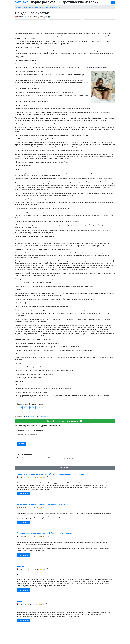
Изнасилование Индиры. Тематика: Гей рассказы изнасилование (45, 505)
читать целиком (23, 494)
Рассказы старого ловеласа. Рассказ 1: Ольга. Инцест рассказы (44, 533)
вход (113, 2)
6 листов (20, 566)
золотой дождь (33, 7)
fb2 (29, 417)
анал (25, 7)
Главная (19, 7)
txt (27, 417)
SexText (21, 2)
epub (33, 417)
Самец (20, 601)
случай (58, 7)
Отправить (22, 444)
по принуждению (49, 7)
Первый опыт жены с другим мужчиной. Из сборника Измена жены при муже (50, 474)
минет (41, 7)
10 (46, 408)
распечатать (44, 417)
